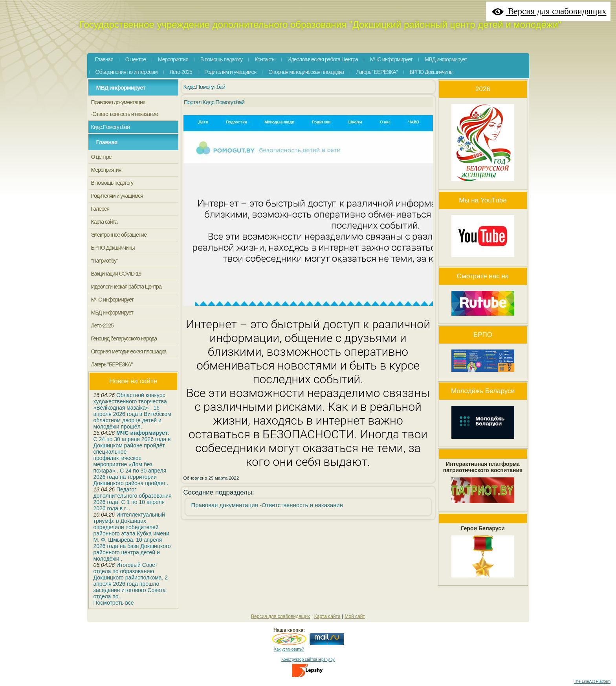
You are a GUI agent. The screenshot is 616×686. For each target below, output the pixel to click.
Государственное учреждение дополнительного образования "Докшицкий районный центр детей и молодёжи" (320, 25)
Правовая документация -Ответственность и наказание (267, 505)
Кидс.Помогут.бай (204, 87)
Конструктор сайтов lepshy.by (308, 659)
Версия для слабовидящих (280, 616)
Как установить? (289, 649)
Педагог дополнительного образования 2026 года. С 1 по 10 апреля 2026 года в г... (133, 499)
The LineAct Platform (592, 681)
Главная (107, 142)
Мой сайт (355, 616)
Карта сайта (327, 616)
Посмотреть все (114, 603)
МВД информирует (121, 87)
